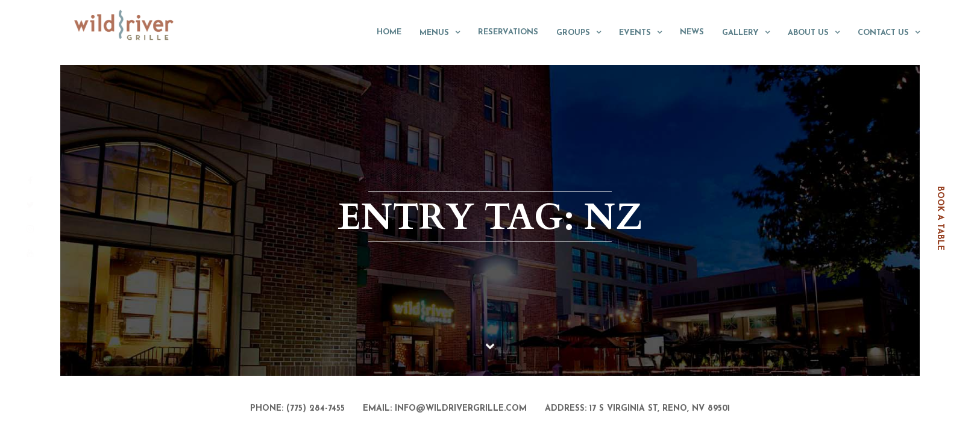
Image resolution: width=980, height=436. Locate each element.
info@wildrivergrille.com (461, 409)
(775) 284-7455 (316, 409)
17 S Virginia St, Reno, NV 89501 (660, 409)
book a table (940, 218)
